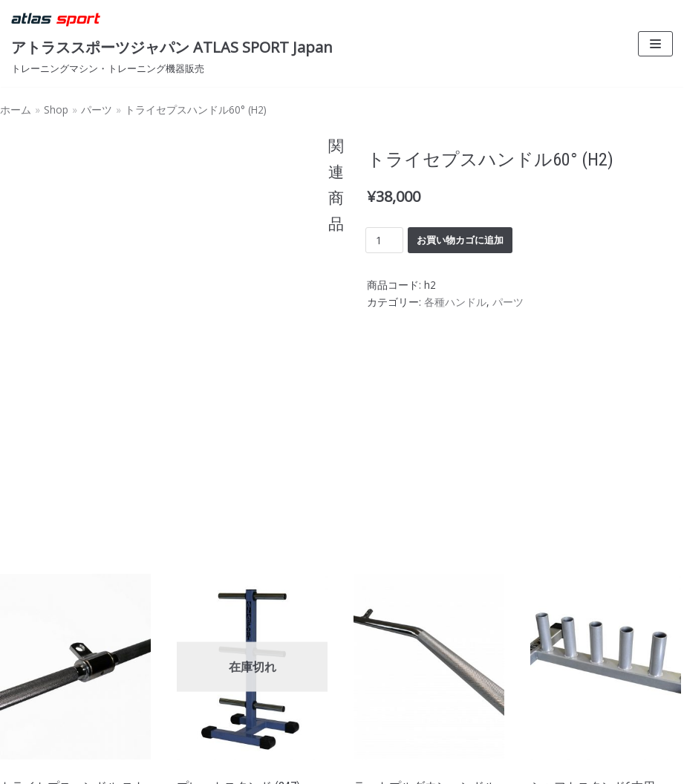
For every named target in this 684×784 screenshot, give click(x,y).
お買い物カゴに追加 (460, 240)
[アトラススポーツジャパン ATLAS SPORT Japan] (172, 43)
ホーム (16, 110)
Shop (56, 110)
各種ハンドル (455, 302)
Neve (26, 768)
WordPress (152, 768)
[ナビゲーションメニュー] (655, 44)
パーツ (97, 110)
